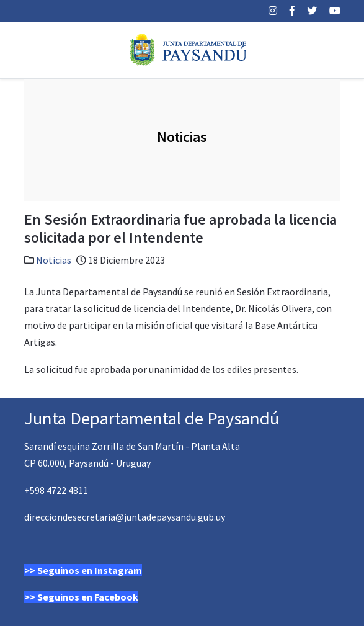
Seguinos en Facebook (88, 597)
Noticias (54, 260)
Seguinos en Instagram (90, 570)
